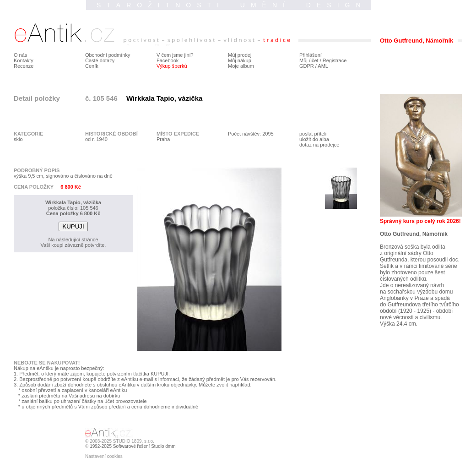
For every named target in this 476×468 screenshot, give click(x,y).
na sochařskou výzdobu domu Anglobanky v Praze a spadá (416, 295)
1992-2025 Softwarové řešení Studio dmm (133, 446)
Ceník (92, 66)
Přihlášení (311, 55)
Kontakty (24, 60)
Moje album (241, 66)
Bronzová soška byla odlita (413, 247)
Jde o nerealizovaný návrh (412, 285)
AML (323, 66)
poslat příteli (313, 134)
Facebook (168, 60)
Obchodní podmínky (108, 55)
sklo (18, 139)
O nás (20, 55)
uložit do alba (314, 139)
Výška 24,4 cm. (399, 324)
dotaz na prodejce (319, 145)
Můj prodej (240, 55)
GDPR (307, 66)
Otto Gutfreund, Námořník (414, 234)
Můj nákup (240, 60)
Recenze (24, 66)
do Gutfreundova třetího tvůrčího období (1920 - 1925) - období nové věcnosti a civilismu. (419, 311)
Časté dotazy (100, 60)
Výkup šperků (172, 66)
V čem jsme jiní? (175, 55)
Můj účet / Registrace (323, 60)
